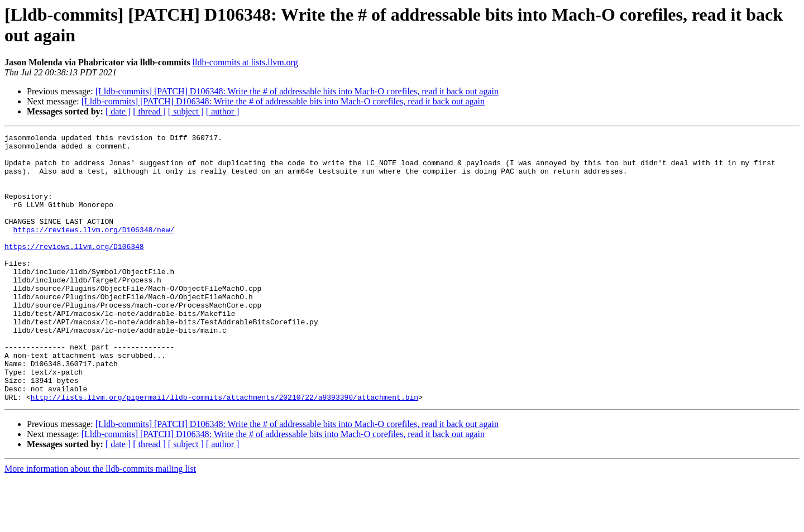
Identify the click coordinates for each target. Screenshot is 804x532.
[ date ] (118, 111)
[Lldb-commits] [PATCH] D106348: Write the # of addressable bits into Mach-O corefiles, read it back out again (297, 91)
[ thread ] (149, 111)
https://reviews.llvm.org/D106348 (74, 270)
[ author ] (223, 111)
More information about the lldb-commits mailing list (100, 522)
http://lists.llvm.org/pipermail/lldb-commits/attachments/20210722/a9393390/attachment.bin (224, 450)
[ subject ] (186, 111)
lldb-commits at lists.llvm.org (245, 62)
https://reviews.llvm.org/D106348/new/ (94, 250)
